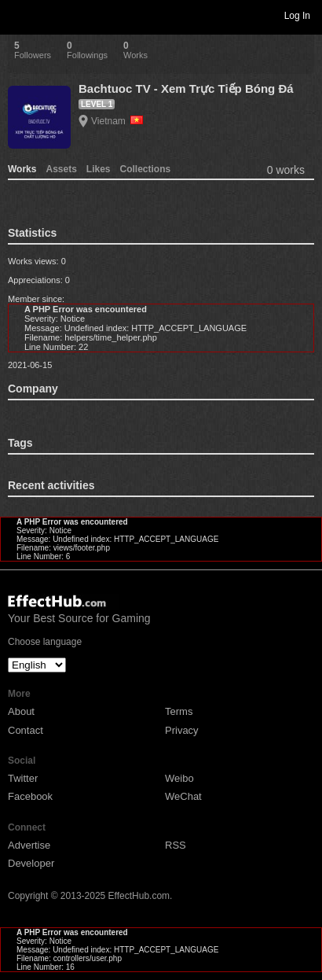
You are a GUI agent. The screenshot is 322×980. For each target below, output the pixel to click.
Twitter (23, 778)
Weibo (179, 778)
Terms (179, 711)
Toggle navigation (19, 15)
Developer (31, 863)
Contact (26, 730)
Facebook (30, 796)
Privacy (182, 730)
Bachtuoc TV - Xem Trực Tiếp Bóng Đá (186, 88)
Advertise (29, 845)
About (21, 711)
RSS (176, 845)
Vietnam (117, 121)
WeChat (183, 796)
